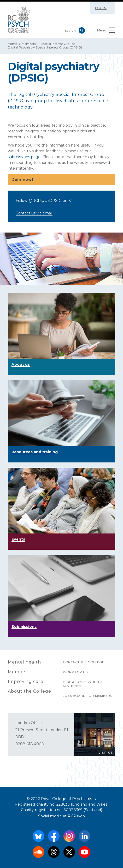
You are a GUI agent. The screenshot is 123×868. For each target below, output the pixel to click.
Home (12, 44)
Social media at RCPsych (61, 816)
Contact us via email (34, 213)
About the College (30, 691)
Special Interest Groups (58, 44)
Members (29, 44)
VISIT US (106, 753)
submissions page (24, 157)
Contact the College (84, 662)
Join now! (61, 180)
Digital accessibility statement (82, 684)
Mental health (24, 662)
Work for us (75, 672)
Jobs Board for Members (88, 696)
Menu (106, 31)
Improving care (26, 681)
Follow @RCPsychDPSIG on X (43, 201)
